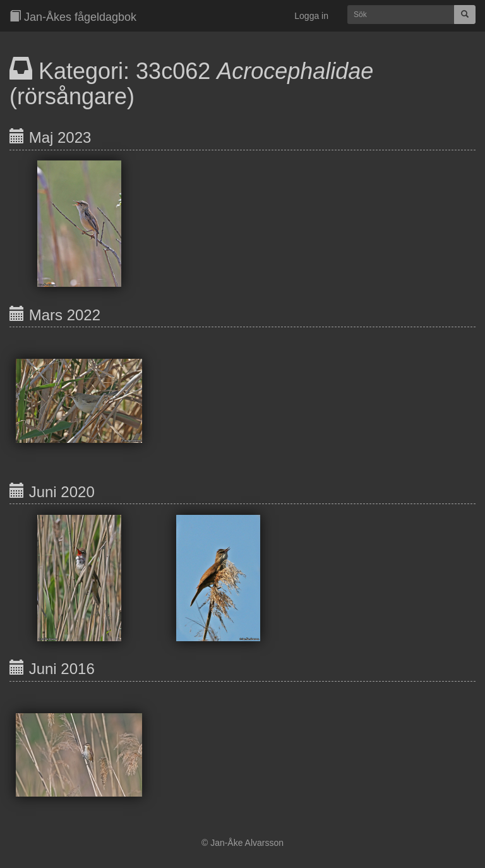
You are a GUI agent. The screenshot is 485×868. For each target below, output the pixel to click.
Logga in (311, 16)
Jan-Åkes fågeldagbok (73, 17)
